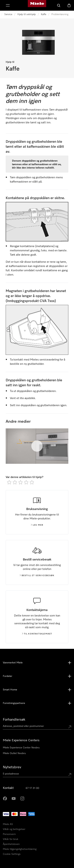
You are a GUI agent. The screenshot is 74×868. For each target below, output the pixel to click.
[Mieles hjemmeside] (37, 5)
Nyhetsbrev (12, 767)
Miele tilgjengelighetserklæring (20, 849)
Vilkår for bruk (11, 839)
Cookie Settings (12, 854)
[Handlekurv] (69, 5)
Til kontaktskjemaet (37, 634)
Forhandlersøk (14, 720)
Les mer (37, 525)
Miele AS (8, 824)
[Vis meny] (8, 5)
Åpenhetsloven (11, 844)
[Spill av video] (37, 446)
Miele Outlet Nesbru (14, 753)
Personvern (9, 834)
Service (8, 14)
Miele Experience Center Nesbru (21, 748)
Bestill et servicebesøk (37, 576)
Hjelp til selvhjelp (27, 14)
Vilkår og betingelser (14, 829)
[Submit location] (70, 727)
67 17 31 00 (32, 788)
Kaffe (44, 14)
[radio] (9, 482)
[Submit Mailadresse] (70, 774)
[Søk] (59, 5)
